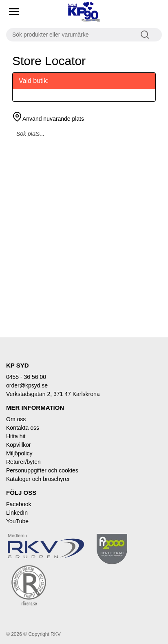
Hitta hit (16, 436)
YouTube (17, 521)
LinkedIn (17, 513)
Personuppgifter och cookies (42, 470)
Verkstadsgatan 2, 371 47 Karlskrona (53, 394)
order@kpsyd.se (27, 385)
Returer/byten (23, 462)
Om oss (16, 419)
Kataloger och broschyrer (38, 479)
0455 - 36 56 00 (26, 377)
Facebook (19, 504)
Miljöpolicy (19, 453)
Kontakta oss (23, 428)
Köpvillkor (19, 445)
